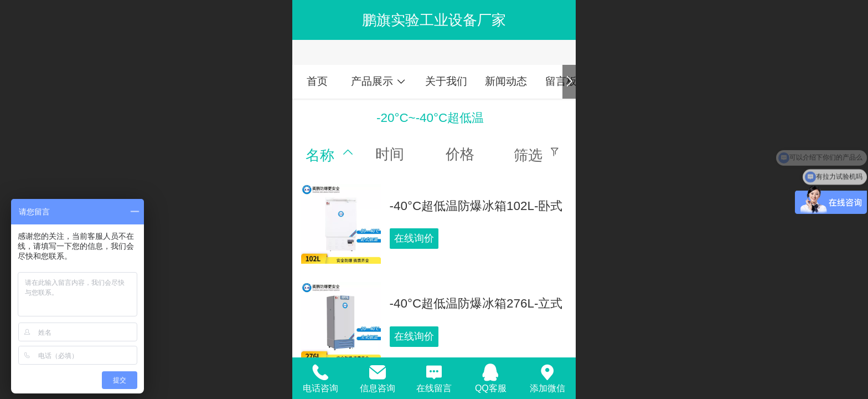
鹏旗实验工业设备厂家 (434, 20)
